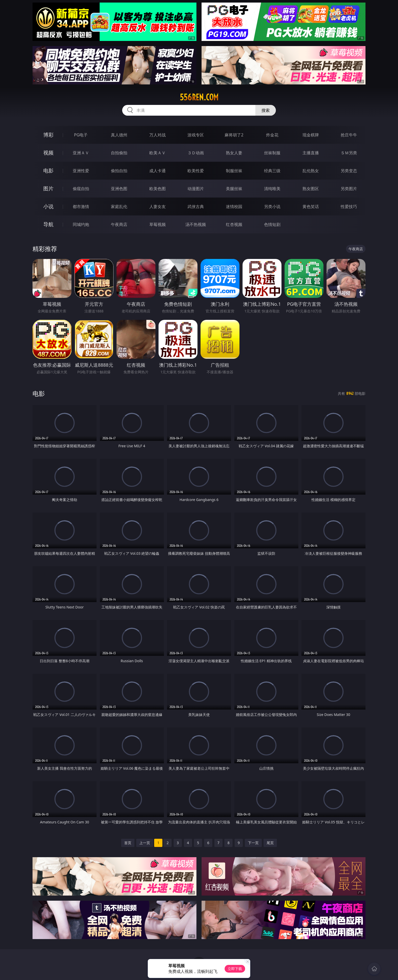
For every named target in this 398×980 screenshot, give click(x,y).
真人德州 (119, 135)
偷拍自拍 (119, 171)
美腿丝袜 (234, 189)
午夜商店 (119, 224)
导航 (48, 224)
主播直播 (311, 153)
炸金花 (272, 135)
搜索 (266, 110)
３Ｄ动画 (196, 153)
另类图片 (349, 189)
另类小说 (272, 206)
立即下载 (235, 969)
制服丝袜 (234, 171)
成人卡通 (158, 171)
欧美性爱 (196, 171)
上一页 (145, 843)
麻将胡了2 (234, 135)
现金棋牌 (311, 135)
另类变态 (349, 171)
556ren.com (199, 97)
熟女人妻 (234, 153)
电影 (48, 171)
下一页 (253, 843)
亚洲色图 (119, 189)
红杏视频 (234, 224)
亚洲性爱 (81, 171)
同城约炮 (81, 224)
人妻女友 (158, 206)
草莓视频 (158, 224)
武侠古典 (196, 206)
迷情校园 (234, 206)
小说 (48, 206)
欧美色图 (158, 189)
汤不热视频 (196, 224)
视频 (48, 153)
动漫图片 (196, 189)
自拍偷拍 (119, 153)
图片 (48, 188)
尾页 (270, 843)
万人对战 (158, 135)
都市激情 (81, 206)
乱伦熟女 (311, 171)
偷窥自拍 (81, 189)
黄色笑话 (311, 206)
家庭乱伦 (119, 206)
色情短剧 (272, 224)
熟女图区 (311, 189)
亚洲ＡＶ (81, 153)
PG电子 (81, 135)
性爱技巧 (349, 206)
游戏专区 (196, 135)
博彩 (48, 135)
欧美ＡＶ (158, 153)
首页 (128, 843)
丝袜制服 (272, 153)
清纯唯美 (272, 189)
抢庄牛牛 (349, 135)
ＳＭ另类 (349, 153)
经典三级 (272, 171)
